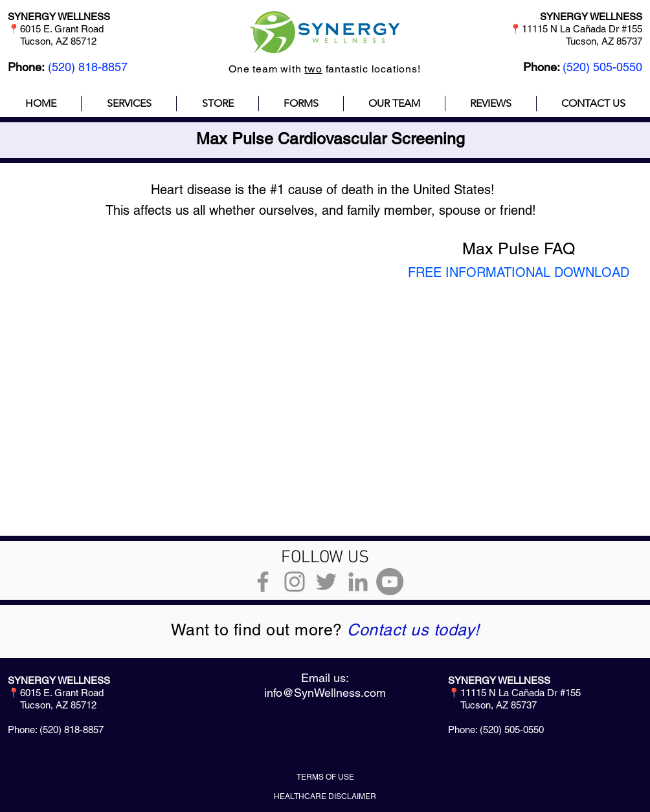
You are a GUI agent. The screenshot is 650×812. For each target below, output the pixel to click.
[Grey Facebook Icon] (263, 582)
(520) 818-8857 (88, 67)
